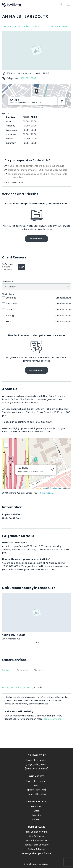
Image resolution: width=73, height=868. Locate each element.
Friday (9, 139)
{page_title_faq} (36, 790)
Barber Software (36, 849)
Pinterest (37, 819)
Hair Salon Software (37, 832)
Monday (10, 121)
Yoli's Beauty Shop (14, 635)
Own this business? (14, 183)
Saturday (11, 143)
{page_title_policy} (37, 760)
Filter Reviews (8, 282)
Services (7, 670)
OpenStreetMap (55, 488)
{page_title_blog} (37, 794)
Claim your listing (52, 719)
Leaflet (43, 488)
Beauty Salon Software (37, 845)
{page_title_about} (37, 781)
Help (37, 785)
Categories (22, 670)
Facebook (36, 806)
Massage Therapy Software (36, 853)
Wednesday (12, 130)
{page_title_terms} (36, 764)
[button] (36, 459)
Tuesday (11, 126)
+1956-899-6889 (27, 78)
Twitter (36, 811)
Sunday (11, 117)
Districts (38, 670)
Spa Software (37, 836)
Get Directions (47, 493)
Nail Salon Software (36, 840)
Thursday (11, 134)
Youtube (36, 815)
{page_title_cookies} (36, 769)
